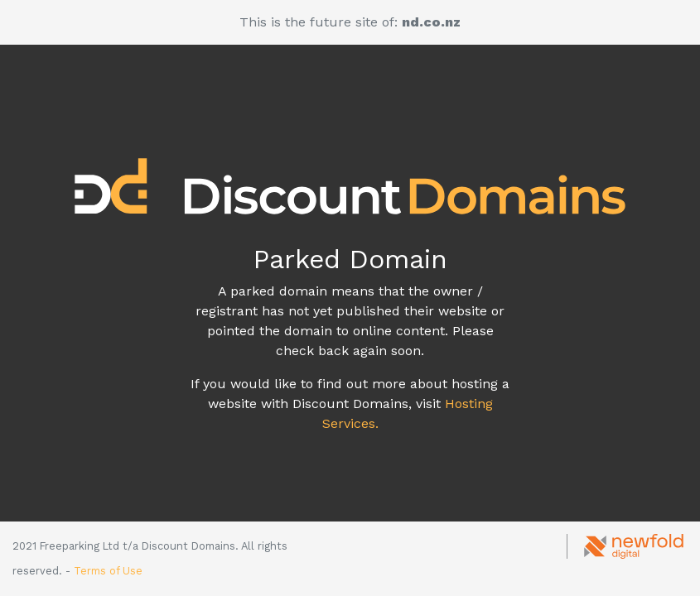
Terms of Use (108, 571)
